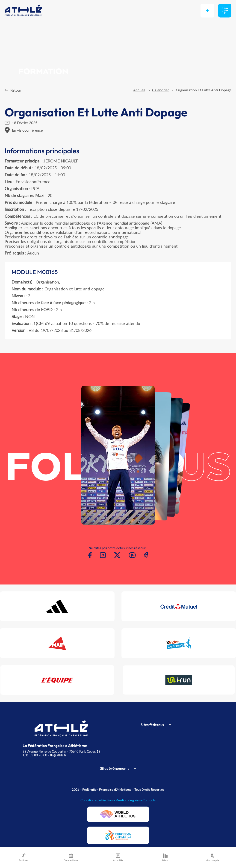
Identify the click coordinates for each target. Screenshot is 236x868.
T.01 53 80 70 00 (35, 755)
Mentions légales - (129, 800)
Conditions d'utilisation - (98, 800)
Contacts (149, 800)
